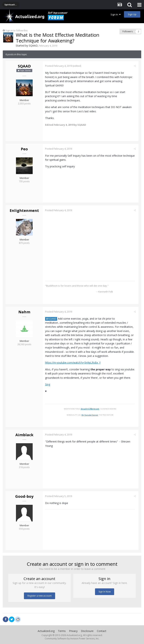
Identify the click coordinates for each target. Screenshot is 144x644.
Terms (62, 631)
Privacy (73, 631)
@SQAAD (52, 319)
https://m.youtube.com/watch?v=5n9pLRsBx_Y (73, 363)
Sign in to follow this (17, 30)
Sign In (116, 14)
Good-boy (24, 496)
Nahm (24, 312)
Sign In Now (105, 592)
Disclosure (87, 631)
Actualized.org (46, 631)
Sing (48, 384)
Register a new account (40, 596)
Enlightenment (24, 210)
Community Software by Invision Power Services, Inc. (72, 639)
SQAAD (33, 46)
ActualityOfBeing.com (91, 409)
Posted (59, 66)
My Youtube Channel (90, 415)
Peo (24, 149)
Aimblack (24, 435)
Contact (102, 631)
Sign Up (132, 14)
